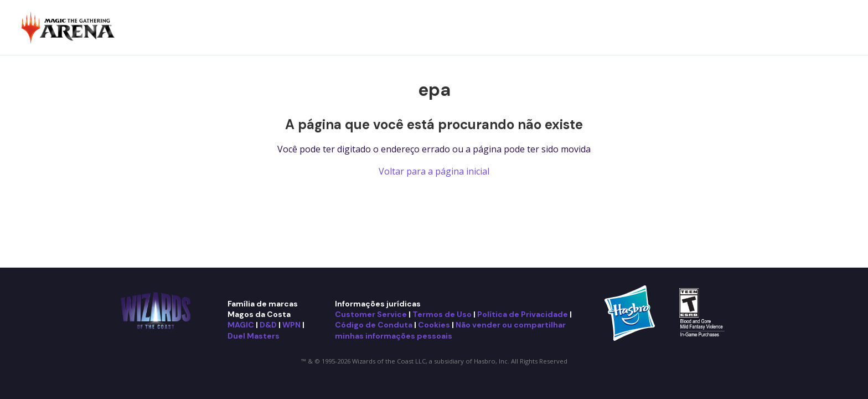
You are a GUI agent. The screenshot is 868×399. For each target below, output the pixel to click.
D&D (268, 325)
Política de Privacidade (523, 314)
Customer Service (371, 314)
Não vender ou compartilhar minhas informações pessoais (450, 330)
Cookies (434, 325)
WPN (291, 325)
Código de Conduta (374, 325)
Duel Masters (254, 336)
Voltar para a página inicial (434, 171)
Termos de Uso (442, 314)
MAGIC (241, 325)
